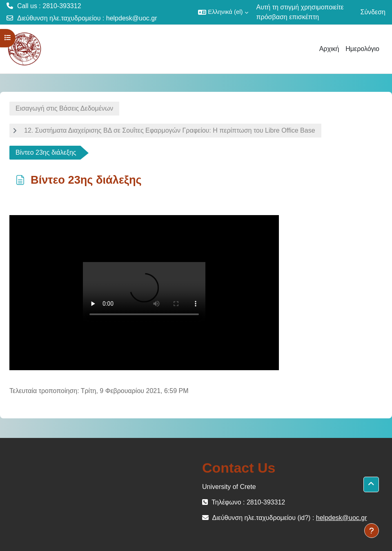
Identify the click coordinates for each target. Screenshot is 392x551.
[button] (223, 12)
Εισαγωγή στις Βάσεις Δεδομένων (64, 108)
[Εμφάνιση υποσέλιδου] (372, 531)
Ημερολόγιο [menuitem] (362, 49)
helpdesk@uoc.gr (132, 18)
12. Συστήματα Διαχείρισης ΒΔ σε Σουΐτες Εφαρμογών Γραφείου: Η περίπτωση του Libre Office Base (170, 130)
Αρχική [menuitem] (329, 49)
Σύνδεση (373, 12)
